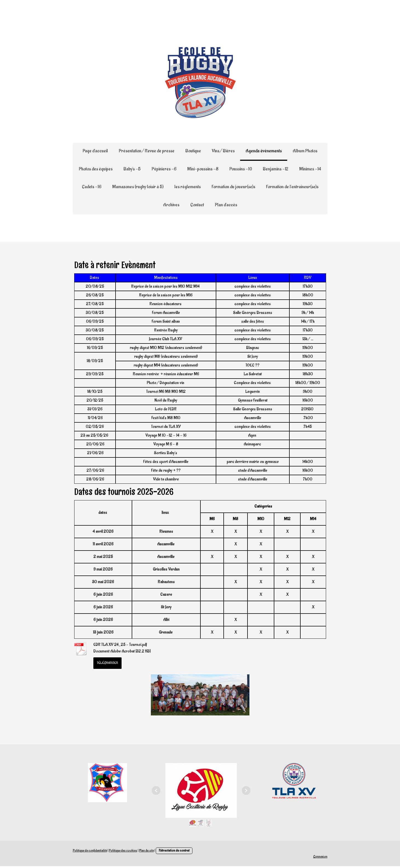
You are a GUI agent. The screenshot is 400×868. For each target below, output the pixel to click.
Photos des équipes (96, 169)
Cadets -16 (92, 187)
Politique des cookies (119, 852)
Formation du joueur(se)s (233, 187)
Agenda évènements (264, 151)
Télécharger (103, 663)
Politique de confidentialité (86, 852)
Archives (171, 205)
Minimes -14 (310, 169)
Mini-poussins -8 (203, 169)
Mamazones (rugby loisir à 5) (138, 187)
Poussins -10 (241, 169)
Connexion (324, 858)
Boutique (193, 151)
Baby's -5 (132, 169)
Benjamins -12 (276, 169)
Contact (197, 205)
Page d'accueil (95, 151)
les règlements (188, 187)
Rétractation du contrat (170, 852)
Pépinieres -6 (164, 169)
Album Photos (305, 151)
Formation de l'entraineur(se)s (292, 187)
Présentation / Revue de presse (147, 151)
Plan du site (142, 852)
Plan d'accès (226, 205)
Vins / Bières (223, 151)
